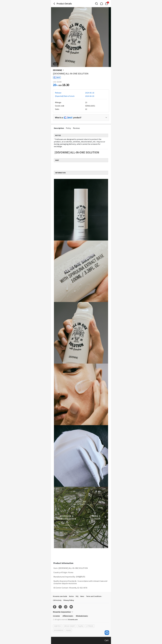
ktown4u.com (73, 619)
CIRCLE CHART (69, 626)
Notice (71, 596)
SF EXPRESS (58, 630)
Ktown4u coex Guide (60, 596)
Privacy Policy (69, 600)
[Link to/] (101, 4)
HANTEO (57, 626)
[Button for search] (96, 4)
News (82, 596)
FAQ (77, 596)
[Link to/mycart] (107, 4)
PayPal (80, 626)
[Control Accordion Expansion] (81, 117)
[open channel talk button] (107, 633)
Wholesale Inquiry (82, 616)
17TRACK (90, 626)
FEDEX (68, 630)
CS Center (56, 616)
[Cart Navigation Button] (107, 4)
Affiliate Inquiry (68, 616)
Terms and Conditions (94, 596)
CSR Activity (57, 600)
